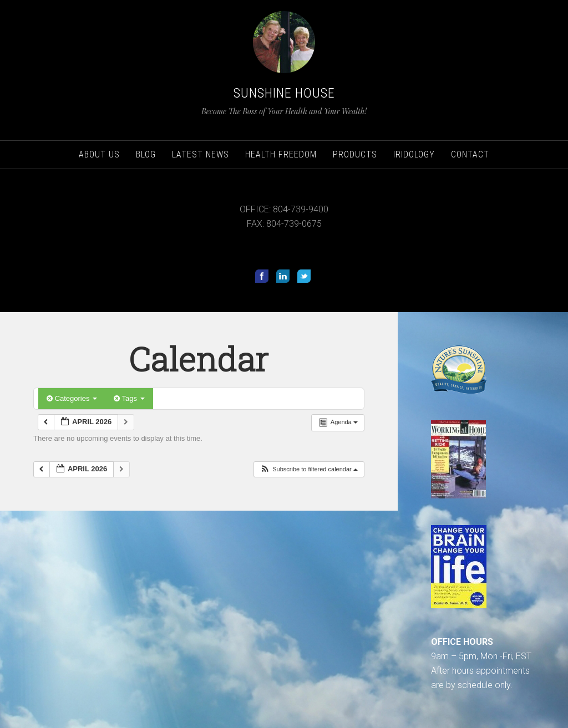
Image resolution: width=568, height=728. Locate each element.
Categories (72, 398)
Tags (129, 398)
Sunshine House (284, 93)
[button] (309, 469)
